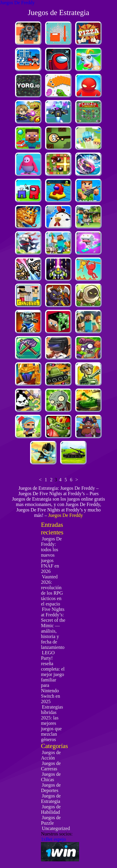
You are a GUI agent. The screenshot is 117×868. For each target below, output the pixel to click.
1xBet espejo (53, 839)
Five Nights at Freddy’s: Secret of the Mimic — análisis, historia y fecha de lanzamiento (53, 628)
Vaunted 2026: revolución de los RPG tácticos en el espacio (52, 590)
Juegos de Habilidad (51, 809)
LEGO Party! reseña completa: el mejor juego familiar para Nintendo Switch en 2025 (53, 677)
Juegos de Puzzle (51, 820)
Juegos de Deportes (51, 788)
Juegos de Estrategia (51, 799)
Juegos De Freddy (17, 3)
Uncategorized (56, 828)
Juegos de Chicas (51, 777)
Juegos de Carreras (51, 766)
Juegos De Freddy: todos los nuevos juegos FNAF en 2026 (51, 555)
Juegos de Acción (51, 755)
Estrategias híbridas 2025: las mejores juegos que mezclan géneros (52, 723)
